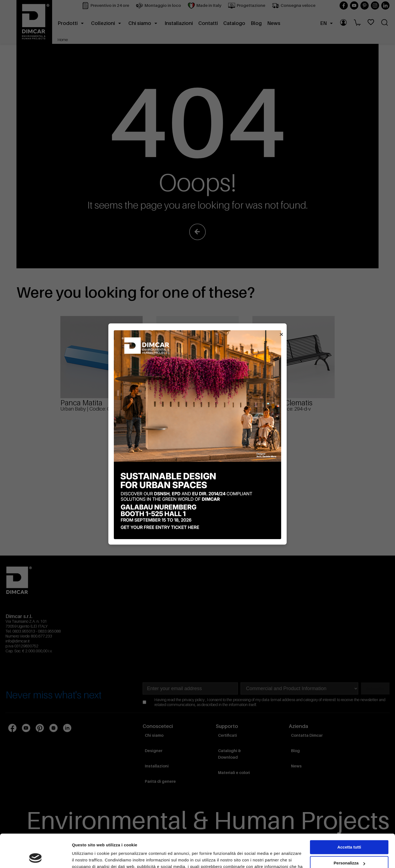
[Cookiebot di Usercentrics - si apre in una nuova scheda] (36, 857)
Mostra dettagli (87, 857)
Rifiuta (349, 848)
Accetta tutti (349, 816)
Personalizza (349, 832)
